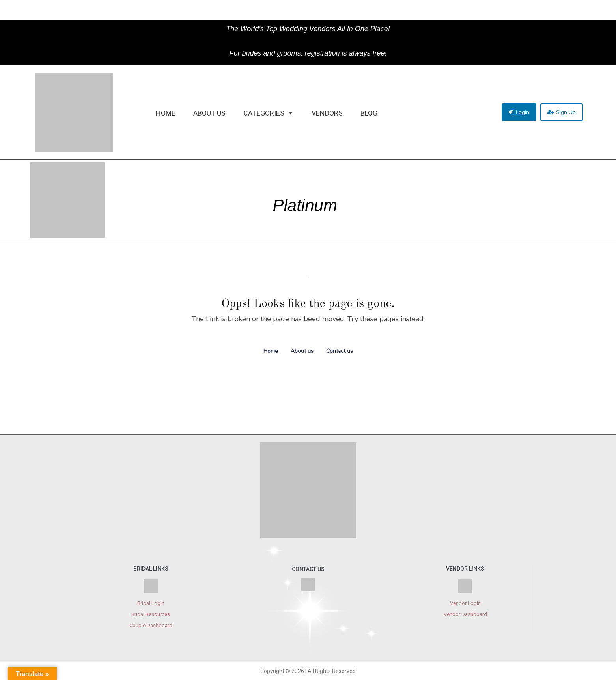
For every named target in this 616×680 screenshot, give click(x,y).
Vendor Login (465, 603)
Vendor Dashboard (465, 614)
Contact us (340, 351)
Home (166, 113)
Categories (269, 113)
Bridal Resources (151, 614)
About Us (209, 113)
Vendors (327, 113)
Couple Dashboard (151, 625)
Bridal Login (151, 603)
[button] (519, 112)
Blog (369, 113)
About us (302, 351)
